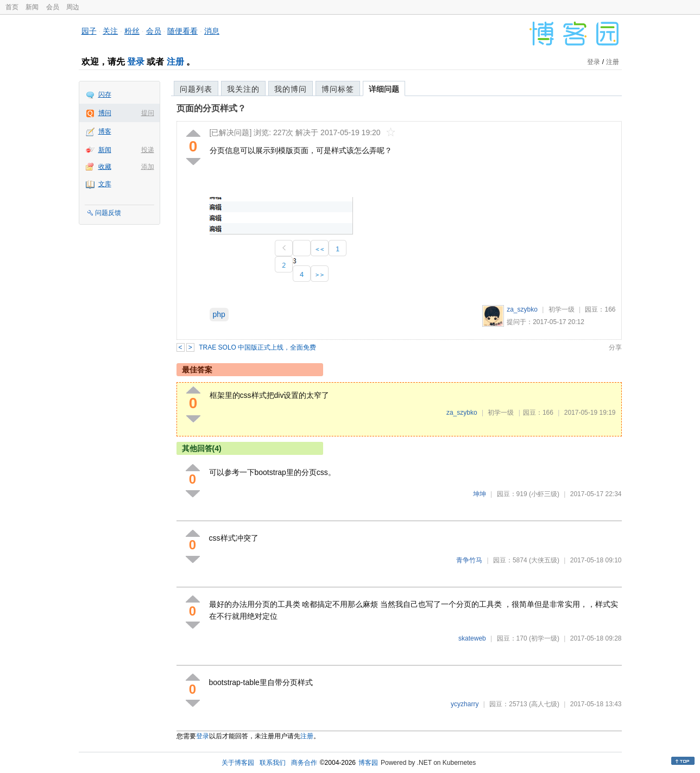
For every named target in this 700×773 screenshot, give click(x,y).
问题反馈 (108, 213)
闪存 (105, 94)
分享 (615, 347)
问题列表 (196, 89)
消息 (212, 31)
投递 (148, 150)
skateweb (472, 638)
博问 (105, 113)
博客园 (368, 763)
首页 (12, 7)
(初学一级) (544, 638)
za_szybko (522, 309)
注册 (175, 62)
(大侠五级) (544, 560)
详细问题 (384, 89)
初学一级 (562, 309)
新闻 (32, 7)
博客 (105, 131)
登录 (136, 62)
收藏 (105, 167)
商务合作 (304, 763)
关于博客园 (238, 763)
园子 (89, 31)
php (219, 314)
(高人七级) (544, 704)
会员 (53, 7)
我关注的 (243, 89)
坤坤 (480, 494)
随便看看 (182, 31)
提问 (148, 113)
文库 (105, 184)
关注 (110, 31)
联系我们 (273, 763)
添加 (148, 167)
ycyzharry (465, 704)
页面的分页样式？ (211, 108)
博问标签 (338, 89)
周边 (73, 7)
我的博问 (291, 89)
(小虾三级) (544, 494)
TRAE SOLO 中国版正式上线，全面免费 (257, 347)
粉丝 (132, 31)
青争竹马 (469, 560)
